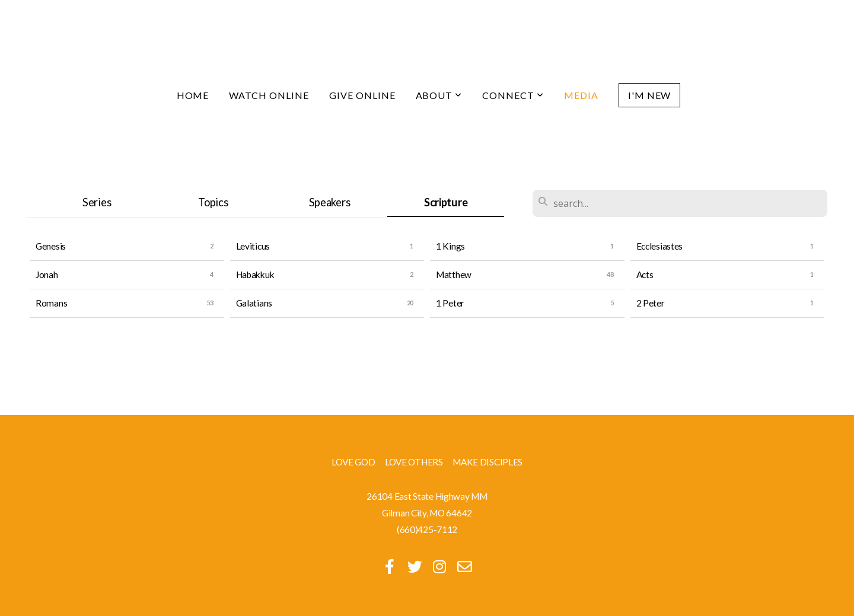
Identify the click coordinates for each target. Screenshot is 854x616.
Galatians (254, 303)
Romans (51, 303)
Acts (645, 275)
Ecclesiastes (660, 246)
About (439, 95)
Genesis (51, 246)
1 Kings (450, 246)
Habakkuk (255, 275)
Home (193, 95)
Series (97, 202)
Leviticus (253, 246)
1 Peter (450, 303)
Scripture (446, 202)
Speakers (330, 202)
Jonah (47, 275)
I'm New (650, 95)
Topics (213, 202)
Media (581, 95)
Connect (513, 95)
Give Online (362, 95)
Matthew (454, 275)
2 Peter (651, 303)
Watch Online (269, 95)
